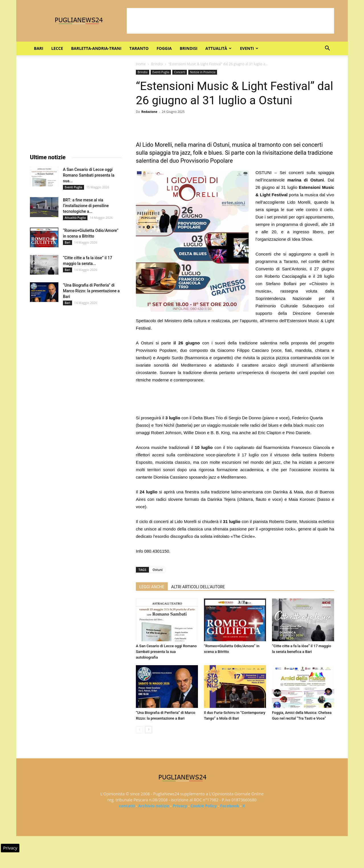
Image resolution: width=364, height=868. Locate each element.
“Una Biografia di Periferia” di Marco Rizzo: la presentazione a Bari (91, 291)
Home (141, 64)
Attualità (218, 48)
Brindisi (189, 48)
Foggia (164, 48)
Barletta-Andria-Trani (96, 48)
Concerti (180, 72)
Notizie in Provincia (203, 72)
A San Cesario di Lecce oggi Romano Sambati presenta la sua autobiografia (166, 652)
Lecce (57, 48)
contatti (127, 806)
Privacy (180, 806)
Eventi (249, 48)
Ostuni (158, 570)
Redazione (149, 112)
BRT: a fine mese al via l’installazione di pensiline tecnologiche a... (86, 206)
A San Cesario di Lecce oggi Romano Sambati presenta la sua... (89, 175)
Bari (39, 48)
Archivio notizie (154, 806)
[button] (327, 49)
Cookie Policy (204, 806)
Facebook (230, 806)
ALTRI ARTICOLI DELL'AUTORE (198, 587)
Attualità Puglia (75, 218)
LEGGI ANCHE (152, 587)
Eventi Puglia (161, 72)
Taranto (139, 48)
